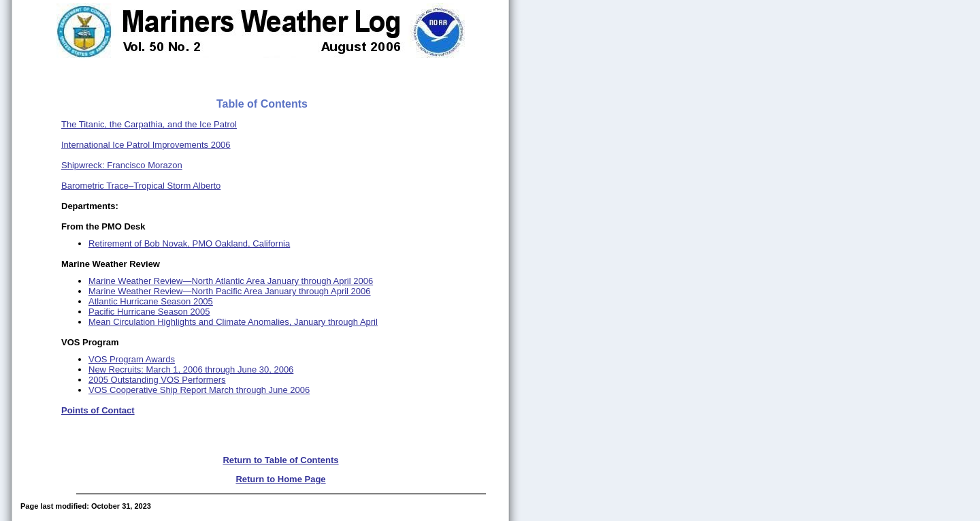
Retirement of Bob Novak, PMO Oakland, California (189, 243)
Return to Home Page (280, 479)
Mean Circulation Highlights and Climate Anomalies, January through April (233, 322)
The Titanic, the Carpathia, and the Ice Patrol (149, 124)
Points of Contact (98, 410)
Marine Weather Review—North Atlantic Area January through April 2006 (231, 281)
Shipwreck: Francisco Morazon (122, 165)
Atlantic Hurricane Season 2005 (151, 301)
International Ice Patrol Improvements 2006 (146, 145)
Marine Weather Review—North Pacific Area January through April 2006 (230, 291)
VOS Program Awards (132, 359)
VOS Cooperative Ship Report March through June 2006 (199, 390)
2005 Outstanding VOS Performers (157, 380)
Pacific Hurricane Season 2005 (149, 312)
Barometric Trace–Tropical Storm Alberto (141, 186)
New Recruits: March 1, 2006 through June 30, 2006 (191, 369)
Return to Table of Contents (280, 460)
